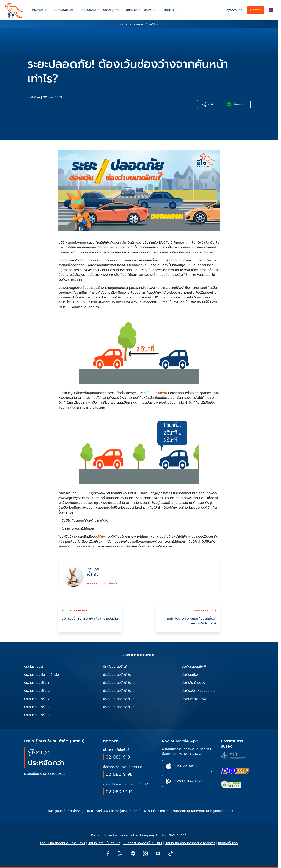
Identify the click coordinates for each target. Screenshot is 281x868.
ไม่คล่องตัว (162, 275)
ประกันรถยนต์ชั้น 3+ (38, 707)
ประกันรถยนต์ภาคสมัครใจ (41, 675)
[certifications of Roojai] (235, 771)
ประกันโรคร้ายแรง (193, 683)
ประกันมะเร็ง (190, 675)
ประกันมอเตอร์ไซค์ (115, 667)
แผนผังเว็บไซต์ (228, 843)
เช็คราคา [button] (255, 10)
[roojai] (15, 10)
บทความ (131, 10)
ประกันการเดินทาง (194, 699)
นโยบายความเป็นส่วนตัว (104, 843)
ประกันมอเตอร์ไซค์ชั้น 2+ (119, 683)
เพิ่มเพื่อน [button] (236, 104)
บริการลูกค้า (111, 10)
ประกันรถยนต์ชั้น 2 (37, 699)
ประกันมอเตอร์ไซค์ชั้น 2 (119, 691)
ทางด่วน (161, 393)
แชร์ (208, 104)
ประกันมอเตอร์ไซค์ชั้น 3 (119, 707)
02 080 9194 (119, 792)
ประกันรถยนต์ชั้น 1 (37, 683)
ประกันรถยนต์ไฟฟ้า (194, 667)
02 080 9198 (119, 774)
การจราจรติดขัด (119, 247)
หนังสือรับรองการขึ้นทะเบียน (143, 843)
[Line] (133, 853)
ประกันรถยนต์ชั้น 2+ (38, 691)
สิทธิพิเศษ (150, 10)
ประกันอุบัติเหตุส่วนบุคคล (199, 691)
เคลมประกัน (88, 10)
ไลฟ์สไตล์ (34, 97)
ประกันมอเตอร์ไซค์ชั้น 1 (118, 675)
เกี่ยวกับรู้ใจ (39, 10)
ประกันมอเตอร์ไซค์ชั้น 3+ (119, 699)
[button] (271, 10)
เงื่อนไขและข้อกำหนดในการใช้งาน (63, 843)
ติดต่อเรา (170, 10)
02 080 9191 (119, 757)
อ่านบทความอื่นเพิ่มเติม (103, 583)
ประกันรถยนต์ (33, 667)
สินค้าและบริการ (64, 10)
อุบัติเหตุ (101, 537)
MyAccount (234, 10)
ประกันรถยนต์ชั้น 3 (37, 715)
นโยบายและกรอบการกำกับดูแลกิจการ (190, 843)
